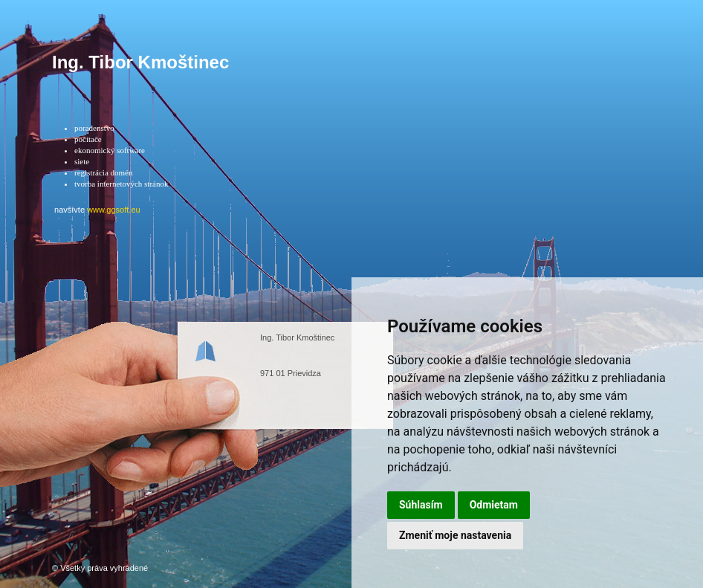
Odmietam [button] (494, 505)
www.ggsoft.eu (114, 210)
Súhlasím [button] (421, 505)
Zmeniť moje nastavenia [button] (455, 535)
